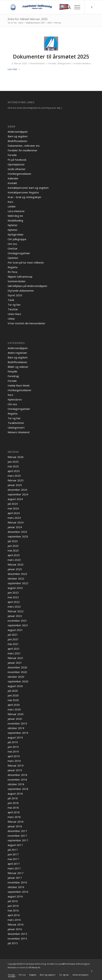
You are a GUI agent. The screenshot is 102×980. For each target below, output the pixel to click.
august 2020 (15, 686)
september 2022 (18, 583)
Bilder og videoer (18, 367)
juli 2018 (13, 798)
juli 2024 (13, 504)
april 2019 (14, 756)
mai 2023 (13, 550)
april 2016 (14, 915)
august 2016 (15, 896)
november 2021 (17, 621)
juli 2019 (13, 742)
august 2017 (15, 845)
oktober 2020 (16, 677)
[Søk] (67, 7)
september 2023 (18, 536)
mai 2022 (13, 597)
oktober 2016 (16, 887)
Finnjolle (12, 371)
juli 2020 (13, 691)
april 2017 (14, 864)
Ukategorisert (64, 63)
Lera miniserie (16, 211)
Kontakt (12, 183)
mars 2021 (14, 653)
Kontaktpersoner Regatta (23, 192)
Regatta (13, 267)
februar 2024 (16, 522)
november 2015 (17, 938)
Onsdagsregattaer (19, 253)
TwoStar (13, 309)
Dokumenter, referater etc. (24, 146)
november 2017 (17, 836)
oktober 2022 (16, 578)
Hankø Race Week (19, 385)
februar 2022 (16, 611)
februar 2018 (16, 822)
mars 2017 (14, 868)
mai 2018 (13, 808)
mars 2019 (14, 761)
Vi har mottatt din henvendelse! (26, 323)
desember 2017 (17, 831)
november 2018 (17, 779)
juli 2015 (13, 943)
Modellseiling (15, 220)
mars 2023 (14, 560)
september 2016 (18, 892)
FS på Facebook (17, 160)
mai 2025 (13, 466)
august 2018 (15, 794)
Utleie (11, 319)
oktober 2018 (16, 784)
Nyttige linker (16, 234)
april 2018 (14, 812)
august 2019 (15, 737)
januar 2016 (15, 929)
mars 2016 (14, 920)
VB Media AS (34, 967)
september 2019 (18, 733)
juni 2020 (13, 695)
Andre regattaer (17, 353)
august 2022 (15, 588)
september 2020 (18, 681)
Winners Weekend (19, 432)
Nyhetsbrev (15, 399)
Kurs (10, 202)
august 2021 (15, 630)
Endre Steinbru (83, 63)
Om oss (12, 244)
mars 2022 (14, 607)
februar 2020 (16, 714)
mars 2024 (14, 518)
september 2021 (18, 625)
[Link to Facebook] (92, 7)
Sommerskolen (17, 281)
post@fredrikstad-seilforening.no (74, 964)
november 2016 (17, 882)
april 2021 (14, 649)
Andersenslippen (18, 132)
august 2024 (15, 499)
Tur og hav (14, 305)
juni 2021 (13, 639)
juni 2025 (13, 462)
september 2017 (18, 840)
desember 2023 (17, 532)
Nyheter (13, 225)
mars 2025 (14, 476)
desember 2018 (17, 775)
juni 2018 (13, 803)
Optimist (13, 258)
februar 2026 (16, 457)
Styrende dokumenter (21, 291)
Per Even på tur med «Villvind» (26, 262)
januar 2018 (15, 826)
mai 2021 (13, 644)
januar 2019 (15, 770)
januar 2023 (15, 569)
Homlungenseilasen (19, 174)
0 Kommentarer (37, 63)
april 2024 (14, 513)
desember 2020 (17, 667)
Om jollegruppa (17, 239)
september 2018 (18, 789)
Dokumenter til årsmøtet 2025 (51, 57)
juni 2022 (13, 593)
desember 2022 (17, 574)
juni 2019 (13, 747)
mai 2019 (13, 751)
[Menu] (75, 7)
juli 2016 (13, 901)
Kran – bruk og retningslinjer (25, 197)
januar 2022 (15, 616)
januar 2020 (15, 719)
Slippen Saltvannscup (20, 277)
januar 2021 (15, 663)
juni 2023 (13, 546)
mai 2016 (13, 910)
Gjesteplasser (16, 164)
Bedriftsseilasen (17, 141)
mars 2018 (14, 817)
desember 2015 (17, 934)
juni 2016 (13, 906)
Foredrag (13, 376)
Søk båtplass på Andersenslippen (27, 286)
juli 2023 (13, 541)
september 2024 (18, 494)
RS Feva (12, 272)
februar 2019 (16, 765)
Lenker (12, 206)
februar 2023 (16, 564)
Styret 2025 (15, 295)
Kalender (13, 178)
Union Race (14, 314)
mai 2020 (13, 700)
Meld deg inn (15, 216)
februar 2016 (16, 924)
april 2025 (14, 471)
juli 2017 (13, 850)
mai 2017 (13, 859)
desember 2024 (17, 490)
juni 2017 (13, 854)
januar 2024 (15, 527)
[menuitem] (67, 7)
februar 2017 (16, 873)
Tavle (11, 300)
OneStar (13, 248)
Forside (52, 63)
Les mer (14, 69)
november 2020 (17, 672)
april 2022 (14, 602)
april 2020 (14, 705)
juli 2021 (13, 635)
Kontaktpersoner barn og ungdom (28, 188)
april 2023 (14, 555)
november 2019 (17, 723)
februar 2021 (16, 658)
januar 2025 (15, 485)
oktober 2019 (16, 728)
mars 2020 (14, 709)
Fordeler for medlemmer (23, 150)
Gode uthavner (17, 169)
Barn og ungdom (18, 136)
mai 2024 (13, 508)
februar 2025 (16, 480)
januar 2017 (15, 878)
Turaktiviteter (16, 423)
